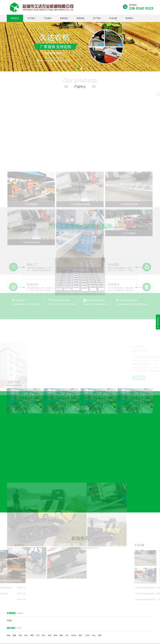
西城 (55, 598)
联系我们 (129, 18)
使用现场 (80, 18)
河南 (20, 598)
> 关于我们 (88, 621)
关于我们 (31, 18)
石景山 (74, 598)
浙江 (44, 598)
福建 (14, 598)
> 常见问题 (73, 634)
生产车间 (97, 18)
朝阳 (61, 598)
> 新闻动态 (88, 626)
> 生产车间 (88, 630)
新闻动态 (64, 18)
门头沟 (87, 598)
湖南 (32, 598)
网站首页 (15, 18)
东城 (49, 598)
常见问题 (113, 18)
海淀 (80, 598)
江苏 (38, 598)
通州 (100, 598)
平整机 (9, 583)
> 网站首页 (73, 621)
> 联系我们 (88, 634)
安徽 (8, 598)
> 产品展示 (73, 626)
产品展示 (48, 18)
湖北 (26, 598)
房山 (94, 598)
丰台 (67, 598)
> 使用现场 (73, 630)
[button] (157, 47)
